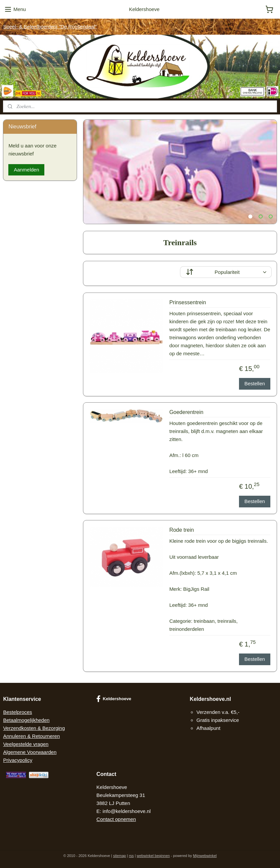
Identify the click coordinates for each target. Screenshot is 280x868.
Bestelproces (17, 712)
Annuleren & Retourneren (31, 736)
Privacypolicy (18, 760)
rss (131, 856)
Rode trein (182, 530)
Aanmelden (26, 170)
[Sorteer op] (226, 272)
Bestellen (255, 383)
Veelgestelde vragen (26, 744)
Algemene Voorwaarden (30, 752)
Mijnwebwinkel (205, 856)
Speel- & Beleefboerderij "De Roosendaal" (50, 27)
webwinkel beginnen (153, 856)
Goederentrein (186, 412)
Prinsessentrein (188, 302)
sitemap (119, 856)
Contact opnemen (116, 819)
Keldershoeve (114, 699)
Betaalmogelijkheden (26, 720)
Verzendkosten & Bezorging (34, 728)
